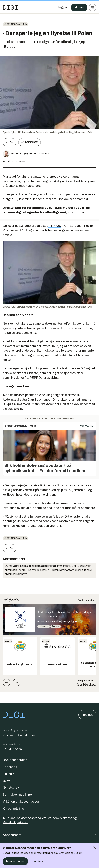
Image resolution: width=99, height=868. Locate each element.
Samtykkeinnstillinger (18, 795)
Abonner (79, 7)
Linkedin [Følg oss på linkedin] (8, 774)
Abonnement (49, 835)
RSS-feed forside (15, 760)
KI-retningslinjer (14, 809)
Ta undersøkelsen (15, 861)
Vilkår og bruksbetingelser (21, 802)
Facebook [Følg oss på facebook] (10, 767)
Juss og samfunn (16, 24)
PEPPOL (55, 226)
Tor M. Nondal (13, 749)
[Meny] (93, 7)
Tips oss (87, 715)
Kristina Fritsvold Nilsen (20, 735)
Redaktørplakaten (15, 822)
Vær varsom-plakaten (57, 818)
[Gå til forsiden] (10, 7)
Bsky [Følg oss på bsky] (6, 781)
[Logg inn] (63, 7)
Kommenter (29, 142)
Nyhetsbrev (11, 788)
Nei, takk (38, 861)
